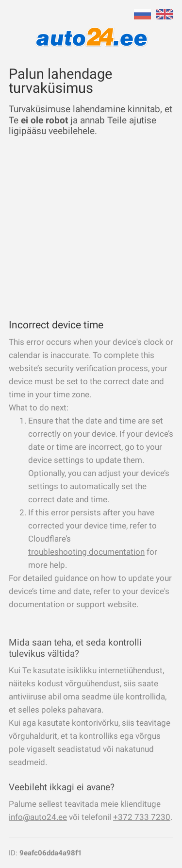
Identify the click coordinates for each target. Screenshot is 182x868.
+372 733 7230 (142, 817)
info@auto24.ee (38, 817)
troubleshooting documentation (86, 552)
